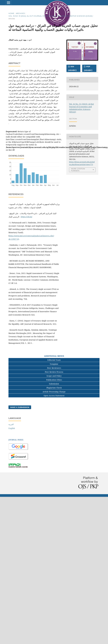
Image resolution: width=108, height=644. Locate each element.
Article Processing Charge (54, 392)
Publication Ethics (54, 380)
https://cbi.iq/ (27, 217)
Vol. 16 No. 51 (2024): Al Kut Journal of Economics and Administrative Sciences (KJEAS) (50, 16)
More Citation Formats (78, 170)
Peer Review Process (54, 372)
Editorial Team (54, 360)
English (12, 428)
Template (54, 364)
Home (11, 13)
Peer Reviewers (54, 368)
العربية (11, 424)
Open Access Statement (54, 396)
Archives (20, 13)
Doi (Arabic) (72, 68)
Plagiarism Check (54, 388)
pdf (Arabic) (88, 68)
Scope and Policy (54, 376)
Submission (54, 384)
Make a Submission (20, 407)
